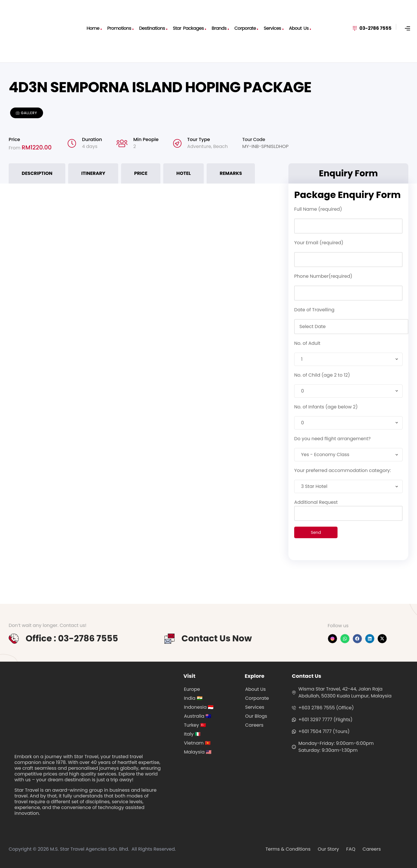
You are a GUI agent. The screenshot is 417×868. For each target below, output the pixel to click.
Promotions (119, 28)
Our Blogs (256, 716)
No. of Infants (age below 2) (326, 407)
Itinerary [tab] (93, 173)
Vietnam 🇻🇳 (197, 743)
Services (273, 28)
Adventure (199, 146)
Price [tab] (141, 173)
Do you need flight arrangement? (332, 439)
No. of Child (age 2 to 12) (322, 375)
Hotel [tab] (184, 173)
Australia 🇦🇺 (198, 716)
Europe (192, 689)
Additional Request (348, 508)
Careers (254, 725)
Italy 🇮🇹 (192, 734)
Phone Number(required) (323, 276)
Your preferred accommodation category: (342, 470)
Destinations (152, 28)
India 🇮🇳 (193, 698)
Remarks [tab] (231, 173)
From (15, 148)
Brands (219, 28)
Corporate (245, 28)
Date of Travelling (314, 310)
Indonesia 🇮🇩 (199, 707)
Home (93, 28)
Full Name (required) (318, 209)
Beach (221, 146)
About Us (299, 28)
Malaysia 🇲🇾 (198, 752)
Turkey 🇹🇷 (195, 725)
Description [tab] (37, 173)
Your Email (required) (319, 243)
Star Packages (188, 28)
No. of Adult (307, 343)
